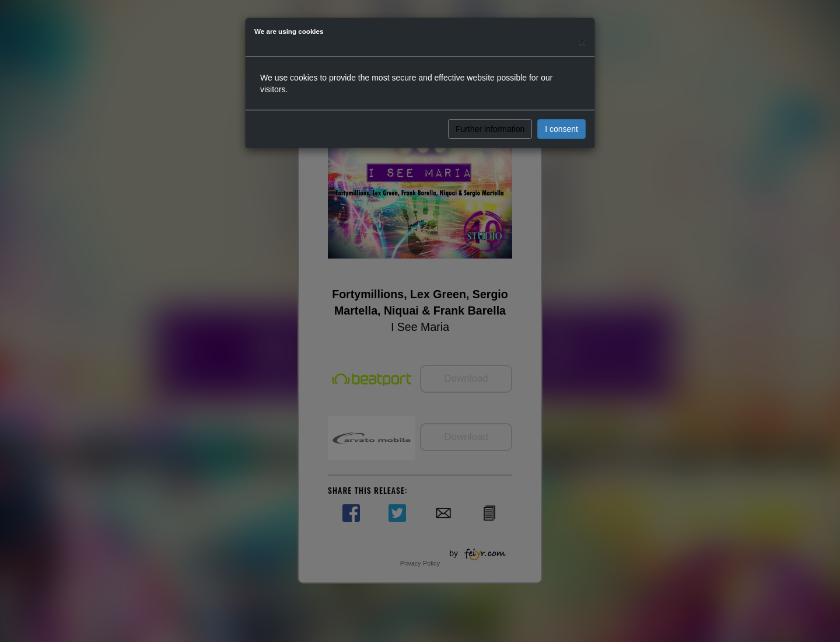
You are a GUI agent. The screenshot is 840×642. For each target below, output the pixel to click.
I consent (561, 129)
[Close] (582, 42)
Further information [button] (490, 129)
